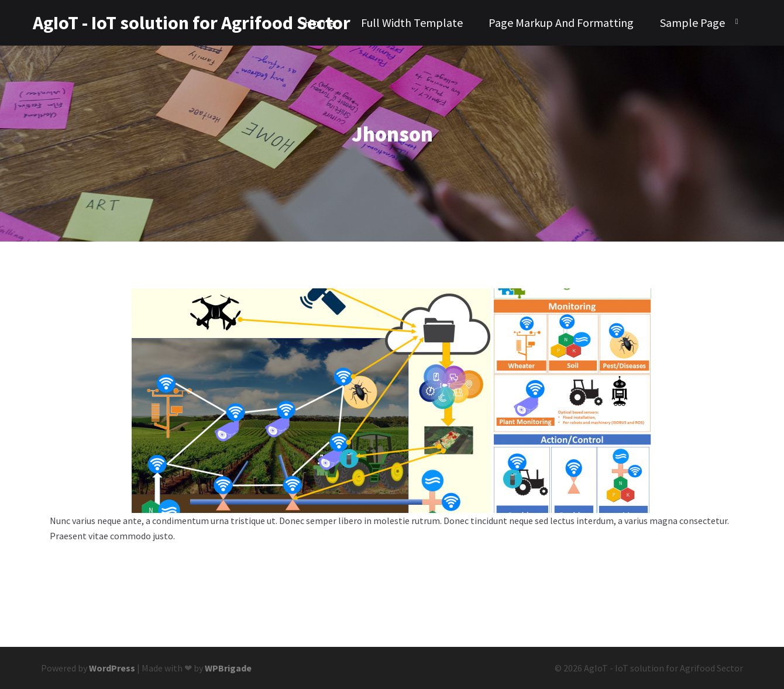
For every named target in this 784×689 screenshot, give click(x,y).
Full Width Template (412, 23)
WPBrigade (228, 668)
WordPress (112, 668)
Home (319, 23)
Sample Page (692, 23)
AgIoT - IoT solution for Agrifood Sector (94, 23)
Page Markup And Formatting (561, 23)
